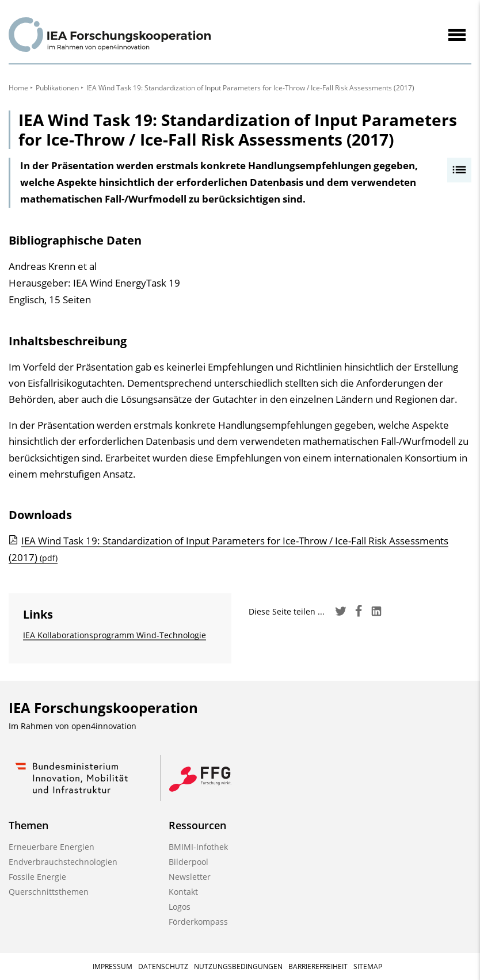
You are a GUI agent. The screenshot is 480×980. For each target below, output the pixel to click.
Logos (180, 907)
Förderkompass (198, 922)
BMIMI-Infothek (198, 847)
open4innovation (104, 726)
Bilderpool (188, 862)
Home (18, 88)
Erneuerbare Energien (52, 847)
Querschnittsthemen (49, 892)
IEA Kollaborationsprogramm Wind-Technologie (115, 635)
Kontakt (183, 892)
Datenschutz (163, 966)
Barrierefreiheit (318, 966)
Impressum (113, 966)
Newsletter (190, 877)
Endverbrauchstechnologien (63, 862)
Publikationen (57, 88)
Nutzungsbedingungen (238, 966)
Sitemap (368, 966)
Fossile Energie (37, 877)
